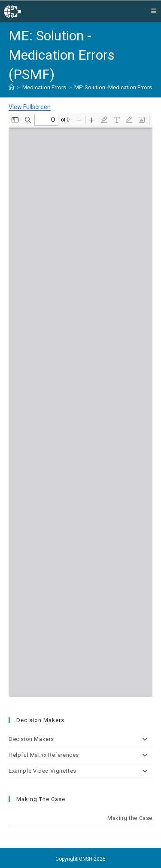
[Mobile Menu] (154, 11)
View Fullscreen (30, 107)
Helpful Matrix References (80, 755)
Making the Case (130, 818)
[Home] (11, 87)
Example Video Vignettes (80, 771)
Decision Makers (80, 739)
